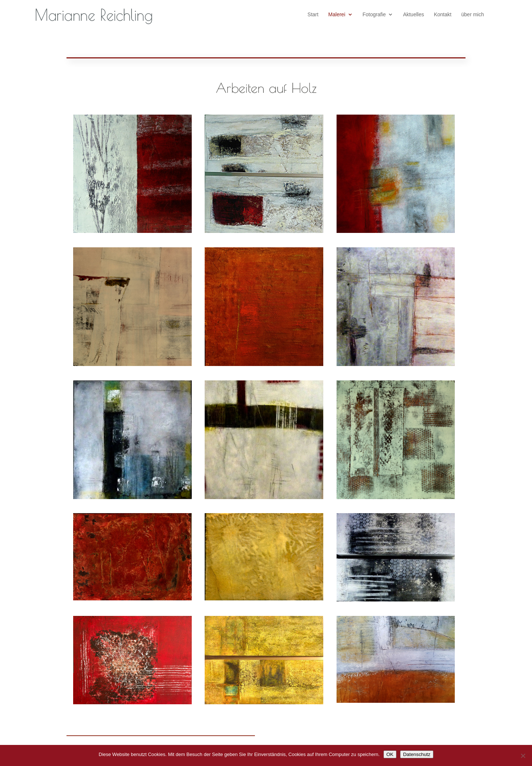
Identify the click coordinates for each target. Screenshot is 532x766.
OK (390, 754)
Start (313, 15)
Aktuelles (414, 15)
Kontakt (442, 15)
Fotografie (374, 15)
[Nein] (523, 756)
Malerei (337, 15)
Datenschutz (417, 754)
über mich (473, 15)
